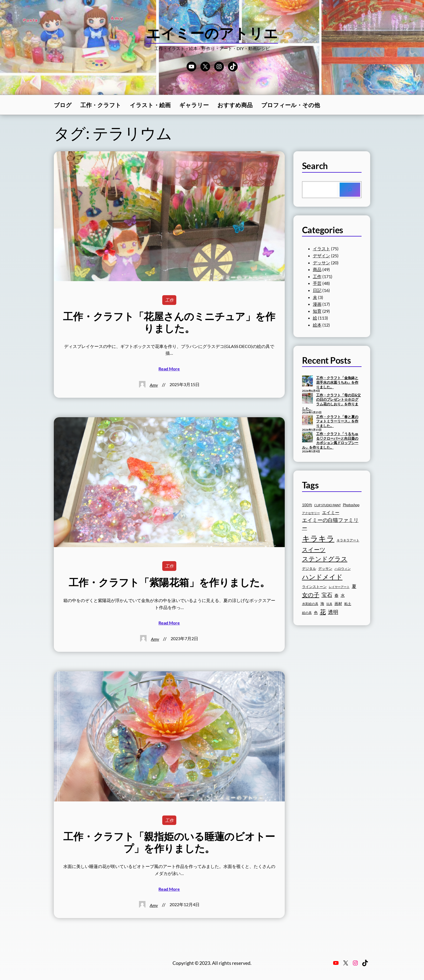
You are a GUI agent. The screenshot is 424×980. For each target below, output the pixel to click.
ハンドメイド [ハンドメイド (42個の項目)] (322, 577)
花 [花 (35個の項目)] (323, 612)
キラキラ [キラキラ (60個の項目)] (318, 538)
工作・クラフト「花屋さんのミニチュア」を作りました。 (169, 322)
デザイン (322, 256)
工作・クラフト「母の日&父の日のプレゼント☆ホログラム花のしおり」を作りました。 (332, 402)
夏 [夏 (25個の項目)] (354, 586)
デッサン (322, 263)
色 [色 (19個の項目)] (316, 612)
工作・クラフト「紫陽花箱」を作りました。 (169, 582)
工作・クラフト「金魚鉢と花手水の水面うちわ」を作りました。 (337, 382)
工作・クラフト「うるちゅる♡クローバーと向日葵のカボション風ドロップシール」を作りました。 (330, 440)
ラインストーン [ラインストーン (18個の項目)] (314, 587)
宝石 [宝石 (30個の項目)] (327, 595)
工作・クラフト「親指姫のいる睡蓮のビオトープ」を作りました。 (169, 842)
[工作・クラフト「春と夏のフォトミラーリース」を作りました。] (307, 420)
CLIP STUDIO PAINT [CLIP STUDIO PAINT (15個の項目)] (327, 505)
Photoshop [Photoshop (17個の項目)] (351, 505)
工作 (169, 300)
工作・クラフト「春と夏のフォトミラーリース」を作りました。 (337, 421)
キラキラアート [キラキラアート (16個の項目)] (348, 540)
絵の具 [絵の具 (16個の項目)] (307, 613)
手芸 (317, 283)
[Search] (350, 190)
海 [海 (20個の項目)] (322, 604)
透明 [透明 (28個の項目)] (333, 612)
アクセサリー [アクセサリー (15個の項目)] (311, 513)
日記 (317, 290)
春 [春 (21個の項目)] (337, 595)
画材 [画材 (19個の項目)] (338, 604)
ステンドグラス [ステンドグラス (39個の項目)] (325, 559)
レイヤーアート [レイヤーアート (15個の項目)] (339, 587)
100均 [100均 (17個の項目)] (307, 505)
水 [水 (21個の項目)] (343, 595)
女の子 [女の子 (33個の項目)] (311, 595)
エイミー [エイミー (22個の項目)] (331, 512)
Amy (154, 385)
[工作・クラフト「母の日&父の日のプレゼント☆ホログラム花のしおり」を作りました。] (307, 399)
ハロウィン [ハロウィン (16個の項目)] (343, 569)
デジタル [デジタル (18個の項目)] (309, 568)
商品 (317, 269)
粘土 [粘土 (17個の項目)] (348, 604)
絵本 (317, 325)
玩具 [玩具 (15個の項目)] (329, 604)
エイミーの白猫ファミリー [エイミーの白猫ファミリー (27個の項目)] (330, 524)
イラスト (322, 249)
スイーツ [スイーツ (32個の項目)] (314, 549)
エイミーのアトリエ (212, 33)
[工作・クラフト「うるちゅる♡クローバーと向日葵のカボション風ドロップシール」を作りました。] (307, 438)
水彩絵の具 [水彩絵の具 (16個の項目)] (310, 604)
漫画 (317, 304)
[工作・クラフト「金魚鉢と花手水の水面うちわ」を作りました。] (307, 382)
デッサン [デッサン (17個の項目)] (325, 569)
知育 (317, 311)
